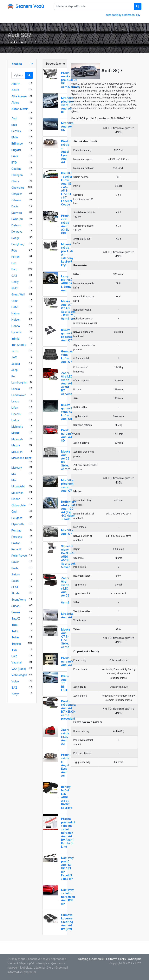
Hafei (15, 307)
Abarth (16, 84)
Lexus (15, 401)
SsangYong (19, 600)
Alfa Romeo (19, 96)
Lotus (15, 420)
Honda (16, 326)
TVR (14, 650)
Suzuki (16, 612)
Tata (14, 625)
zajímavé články (116, 959)
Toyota (16, 644)
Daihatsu (17, 219)
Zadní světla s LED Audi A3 (65, 737)
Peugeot (17, 518)
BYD (14, 162)
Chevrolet (18, 188)
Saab (15, 568)
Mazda (16, 445)
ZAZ (14, 688)
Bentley (16, 131)
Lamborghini (19, 382)
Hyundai (16, 332)
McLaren (17, 452)
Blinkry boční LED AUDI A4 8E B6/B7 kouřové (67, 797)
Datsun (16, 225)
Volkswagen (19, 675)
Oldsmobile (19, 505)
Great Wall (18, 294)
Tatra (15, 631)
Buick (15, 156)
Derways (17, 232)
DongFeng (18, 244)
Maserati (17, 439)
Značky (12, 42)
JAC (14, 357)
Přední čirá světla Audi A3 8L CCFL (66, 224)
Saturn (16, 574)
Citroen (16, 200)
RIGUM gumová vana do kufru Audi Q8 (67, 412)
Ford (14, 269)
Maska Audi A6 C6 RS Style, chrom (66, 460)
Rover (15, 562)
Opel (14, 511)
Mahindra (17, 427)
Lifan (15, 408)
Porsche (17, 537)
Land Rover (19, 395)
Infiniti (15, 339)
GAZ (14, 276)
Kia (13, 376)
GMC (15, 288)
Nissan (16, 499)
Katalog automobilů (91, 959)
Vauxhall (17, 662)
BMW (15, 137)
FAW (14, 250)
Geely (15, 282)
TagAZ (16, 618)
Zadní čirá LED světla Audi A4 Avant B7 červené (67, 383)
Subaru (16, 606)
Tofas (15, 637)
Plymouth (18, 524)
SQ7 (33, 42)
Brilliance (17, 143)
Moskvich (17, 493)
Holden (16, 320)
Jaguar (16, 364)
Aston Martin (20, 109)
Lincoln (16, 414)
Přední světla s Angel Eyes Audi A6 (66, 765)
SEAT (15, 587)
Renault (16, 549)
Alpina (15, 102)
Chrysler (17, 194)
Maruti (16, 433)
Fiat (14, 263)
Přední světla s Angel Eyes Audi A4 (66, 152)
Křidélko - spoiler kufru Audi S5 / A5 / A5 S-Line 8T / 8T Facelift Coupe (67, 189)
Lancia (16, 389)
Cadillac (16, 169)
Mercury (17, 468)
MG (14, 474)
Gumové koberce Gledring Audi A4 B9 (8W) (67, 922)
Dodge (16, 238)
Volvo (15, 681)
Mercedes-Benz (22, 458)
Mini (14, 480)
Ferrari (16, 257)
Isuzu (15, 351)
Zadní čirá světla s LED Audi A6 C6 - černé (65, 590)
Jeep (15, 370)
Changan (17, 175)
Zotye (15, 694)
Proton (16, 543)
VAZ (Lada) (19, 669)
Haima (16, 313)
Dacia (15, 206)
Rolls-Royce (19, 556)
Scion (15, 581)
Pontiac (16, 530)
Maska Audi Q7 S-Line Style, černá (66, 638)
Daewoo (17, 213)
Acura (15, 90)
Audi (24, 42)
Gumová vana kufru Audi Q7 (67, 356)
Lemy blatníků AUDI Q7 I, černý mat (67, 283)
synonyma (135, 959)
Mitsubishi (18, 486)
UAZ (14, 656)
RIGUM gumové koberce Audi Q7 (67, 335)
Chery (15, 181)
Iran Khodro (19, 345)
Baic (14, 125)
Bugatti (16, 150)
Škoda (15, 593)
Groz (15, 301)
